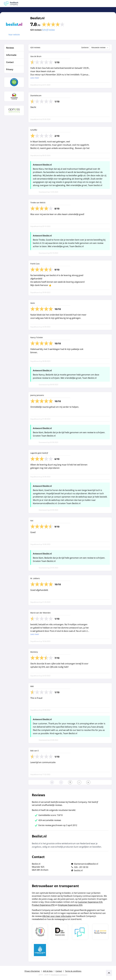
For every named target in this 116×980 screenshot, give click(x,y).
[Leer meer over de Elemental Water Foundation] (40, 950)
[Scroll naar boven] (109, 973)
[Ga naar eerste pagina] (52, 782)
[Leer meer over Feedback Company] (80, 932)
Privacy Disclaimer (32, 971)
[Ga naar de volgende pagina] (79, 782)
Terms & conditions (73, 971)
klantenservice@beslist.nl (86, 864)
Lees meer (35, 78)
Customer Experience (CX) (90, 902)
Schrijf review (48, 30)
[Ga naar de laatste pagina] (88, 782)
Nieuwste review (100, 48)
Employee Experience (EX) (70, 905)
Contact (59, 971)
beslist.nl (78, 870)
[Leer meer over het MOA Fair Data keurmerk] (60, 932)
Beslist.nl (37, 18)
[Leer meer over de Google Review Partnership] (100, 932)
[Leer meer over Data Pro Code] (40, 932)
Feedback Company (59, 975)
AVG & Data (48, 971)
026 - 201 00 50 (81, 867)
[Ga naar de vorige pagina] (61, 782)
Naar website (14, 35)
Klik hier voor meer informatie (57, 916)
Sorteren (85, 47)
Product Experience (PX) (43, 905)
